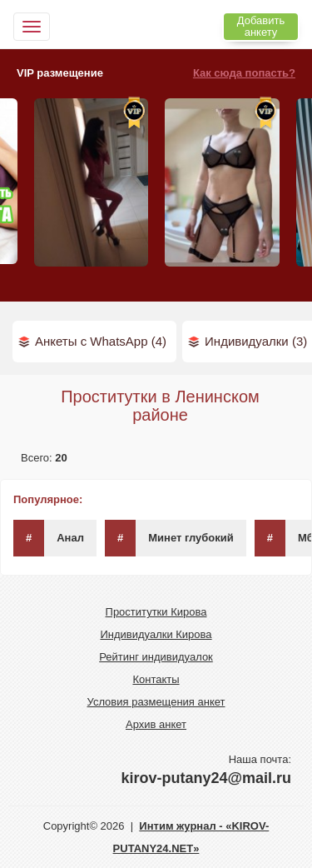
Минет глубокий (169, 538)
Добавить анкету (261, 26)
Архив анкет (156, 724)
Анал (49, 538)
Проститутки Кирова (156, 612)
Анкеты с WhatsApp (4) (101, 341)
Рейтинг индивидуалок (156, 657)
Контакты (156, 679)
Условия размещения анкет (156, 702)
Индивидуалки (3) (256, 341)
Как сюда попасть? (244, 73)
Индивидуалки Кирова (156, 634)
